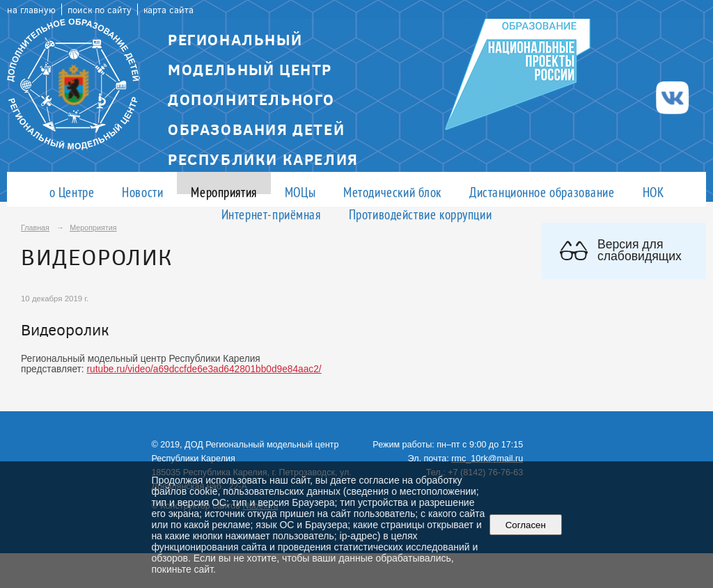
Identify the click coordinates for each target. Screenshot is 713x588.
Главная (35, 228)
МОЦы (300, 192)
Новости (142, 192)
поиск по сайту (100, 9)
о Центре (72, 192)
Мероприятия (224, 192)
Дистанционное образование (542, 192)
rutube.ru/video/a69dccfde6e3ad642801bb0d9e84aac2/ (204, 369)
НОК (653, 192)
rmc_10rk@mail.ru (487, 459)
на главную (31, 9)
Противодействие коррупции (421, 214)
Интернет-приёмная (271, 214)
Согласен (525, 525)
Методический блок (392, 192)
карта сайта (169, 9)
